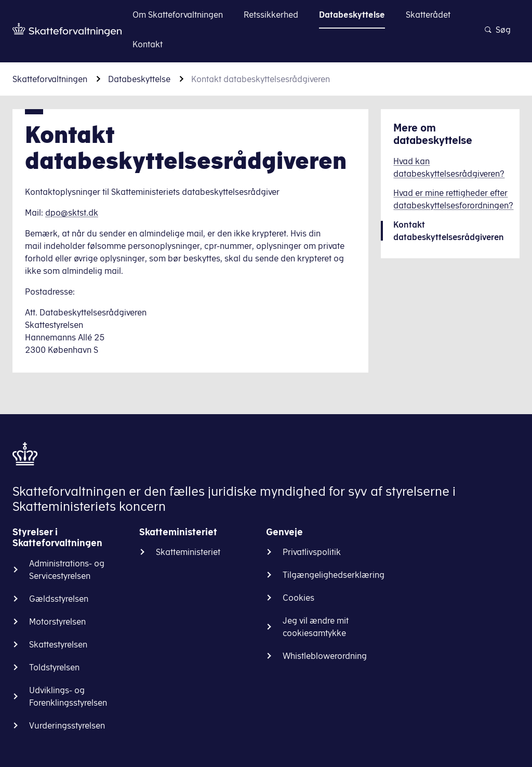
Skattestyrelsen (58, 644)
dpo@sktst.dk (72, 213)
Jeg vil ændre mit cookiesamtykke (316, 627)
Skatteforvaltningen (50, 79)
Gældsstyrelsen (59, 599)
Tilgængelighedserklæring (334, 575)
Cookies (298, 598)
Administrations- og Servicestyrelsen (67, 570)
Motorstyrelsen (57, 621)
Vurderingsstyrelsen (67, 725)
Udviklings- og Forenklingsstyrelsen (68, 696)
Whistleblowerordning (325, 656)
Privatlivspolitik (312, 552)
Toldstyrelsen (54, 667)
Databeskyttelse (139, 79)
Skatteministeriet (188, 552)
